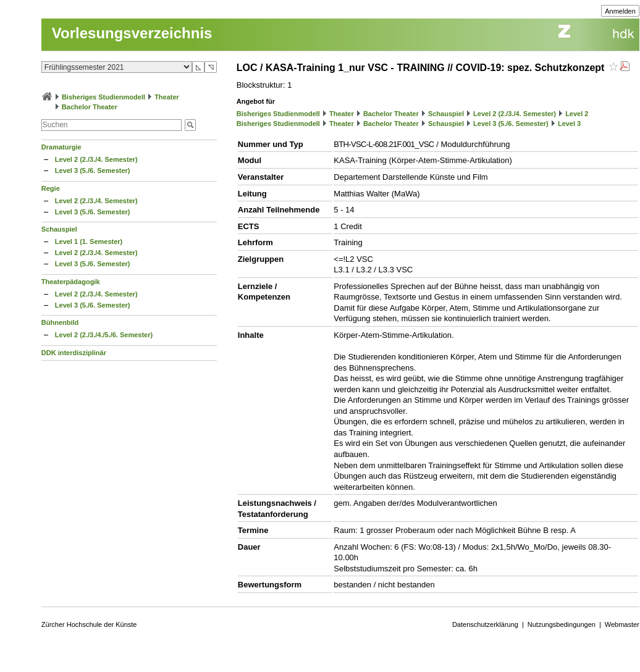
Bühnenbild (60, 322)
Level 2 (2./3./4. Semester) (96, 159)
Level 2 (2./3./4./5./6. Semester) (104, 335)
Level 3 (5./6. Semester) (93, 170)
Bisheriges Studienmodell (103, 97)
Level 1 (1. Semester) (89, 241)
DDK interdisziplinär (74, 353)
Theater (167, 97)
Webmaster (622, 624)
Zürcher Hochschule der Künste (89, 624)
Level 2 (577, 114)
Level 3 (569, 124)
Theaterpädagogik (71, 282)
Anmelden (620, 11)
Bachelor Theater (90, 107)
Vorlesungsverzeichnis (132, 33)
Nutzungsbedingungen (562, 624)
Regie (51, 188)
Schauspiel (59, 229)
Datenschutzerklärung (485, 624)
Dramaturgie (61, 147)
